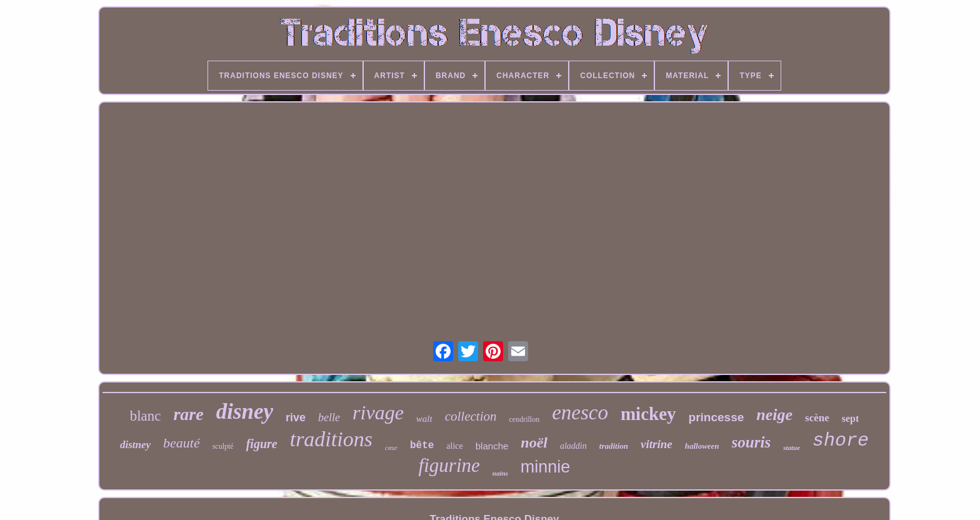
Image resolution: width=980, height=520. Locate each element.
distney (135, 445)
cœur (391, 448)
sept (851, 418)
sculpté (223, 446)
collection (471, 416)
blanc (146, 416)
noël (534, 442)
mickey (648, 414)
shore (841, 441)
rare (188, 414)
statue (792, 447)
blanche (492, 446)
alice (454, 446)
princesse (717, 417)
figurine (449, 465)
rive (296, 417)
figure (262, 444)
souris (752, 442)
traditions (331, 439)
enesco (580, 412)
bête (422, 446)
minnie (546, 467)
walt (424, 419)
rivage (378, 412)
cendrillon (525, 419)
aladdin (573, 446)
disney (245, 412)
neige (774, 415)
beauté (182, 443)
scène (817, 418)
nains (500, 473)
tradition (614, 446)
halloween (702, 446)
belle (329, 417)
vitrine (657, 444)
